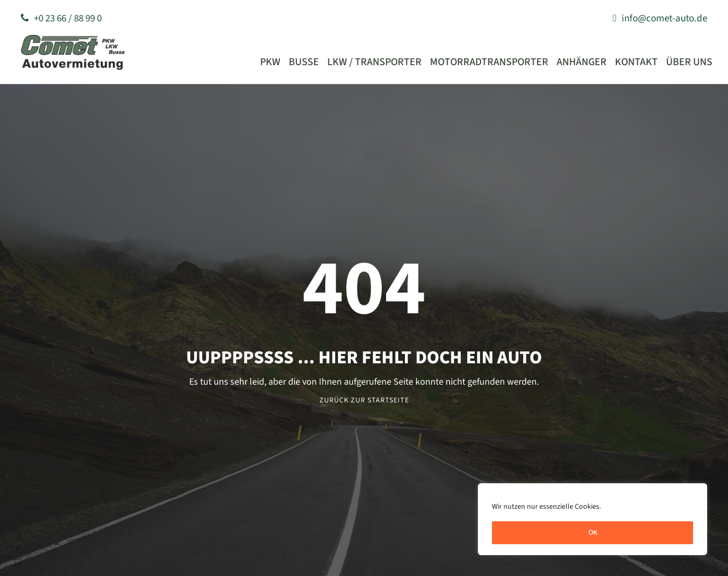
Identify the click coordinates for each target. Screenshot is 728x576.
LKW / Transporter (374, 62)
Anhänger (582, 62)
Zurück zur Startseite (364, 400)
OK (593, 533)
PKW (270, 62)
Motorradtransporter (489, 62)
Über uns (689, 62)
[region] (593, 519)
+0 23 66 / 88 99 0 (61, 19)
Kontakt (636, 62)
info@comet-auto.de (660, 19)
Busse (304, 62)
